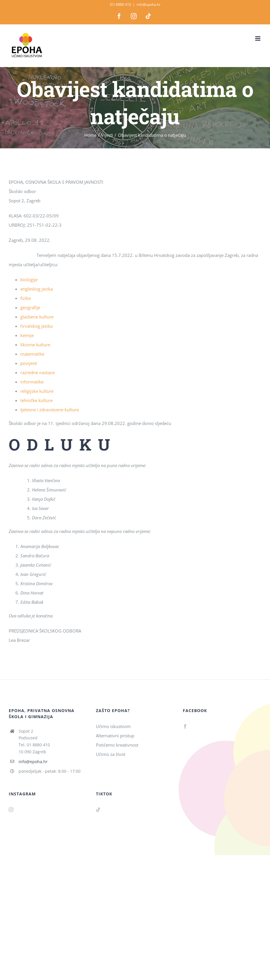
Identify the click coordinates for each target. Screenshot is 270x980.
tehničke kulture (36, 400)
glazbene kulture (37, 317)
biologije (29, 280)
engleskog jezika (37, 289)
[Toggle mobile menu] (258, 38)
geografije (30, 307)
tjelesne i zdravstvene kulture (50, 410)
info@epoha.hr (149, 4)
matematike (32, 354)
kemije (27, 335)
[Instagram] (11, 810)
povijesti (29, 363)
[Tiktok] (98, 810)
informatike (32, 382)
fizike (26, 298)
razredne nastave (37, 372)
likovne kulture (35, 345)
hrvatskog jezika (36, 326)
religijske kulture (37, 391)
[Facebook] (185, 726)
